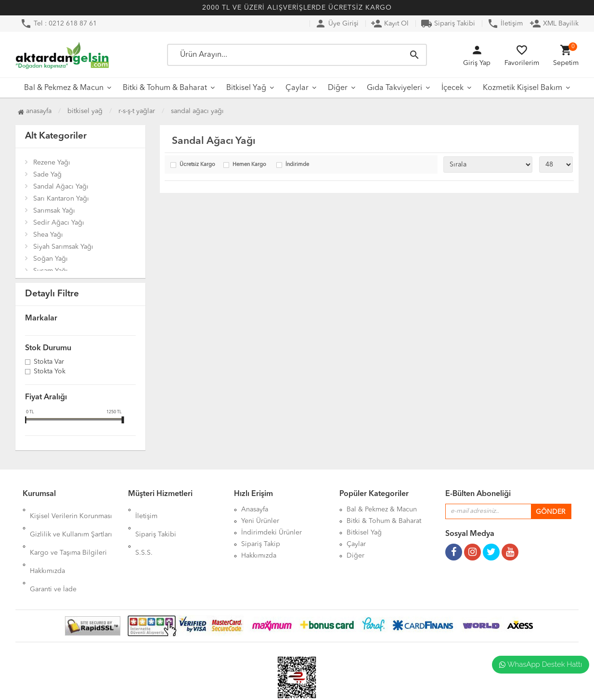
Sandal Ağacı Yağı (197, 111)
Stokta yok (50, 372)
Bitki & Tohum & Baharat (165, 88)
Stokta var (49, 362)
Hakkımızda (47, 544)
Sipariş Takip (261, 544)
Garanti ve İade (53, 556)
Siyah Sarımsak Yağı (63, 247)
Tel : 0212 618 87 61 (58, 24)
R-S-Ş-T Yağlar (137, 111)
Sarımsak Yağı (54, 211)
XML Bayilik (554, 24)
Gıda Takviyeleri (394, 88)
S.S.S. (144, 533)
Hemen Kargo (249, 165)
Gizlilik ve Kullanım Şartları (71, 521)
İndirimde (297, 165)
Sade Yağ (47, 175)
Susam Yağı (51, 271)
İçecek (452, 88)
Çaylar (297, 88)
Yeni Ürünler (260, 521)
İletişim (505, 24)
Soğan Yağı (51, 259)
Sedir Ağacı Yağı (59, 223)
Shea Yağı (48, 235)
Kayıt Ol (390, 24)
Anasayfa (35, 111)
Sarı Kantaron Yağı (61, 199)
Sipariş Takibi (448, 24)
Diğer (338, 88)
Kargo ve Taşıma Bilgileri (68, 533)
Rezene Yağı (52, 163)
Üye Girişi (337, 24)
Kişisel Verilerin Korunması (71, 509)
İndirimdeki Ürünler (271, 533)
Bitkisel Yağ (246, 88)
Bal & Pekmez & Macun (64, 88)
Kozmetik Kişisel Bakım (523, 88)
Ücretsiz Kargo (197, 165)
